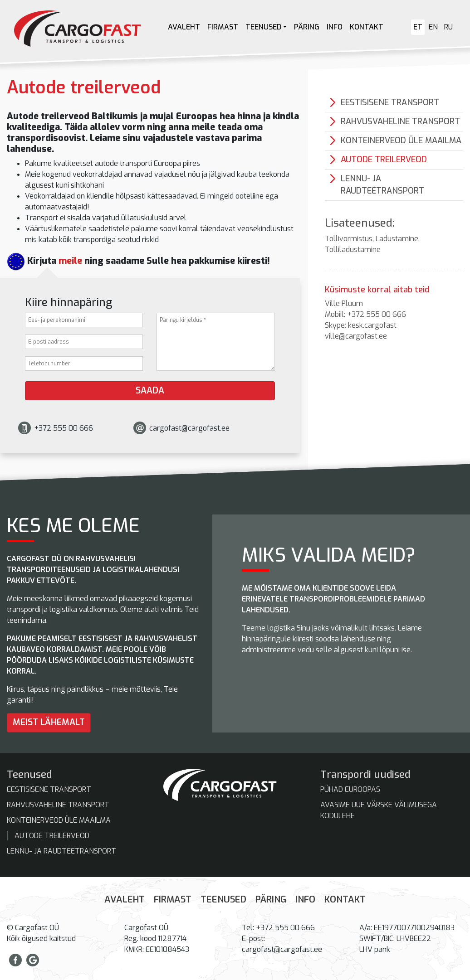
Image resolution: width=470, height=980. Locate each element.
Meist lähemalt (49, 722)
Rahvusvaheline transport (400, 121)
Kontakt (367, 27)
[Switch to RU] (448, 27)
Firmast (223, 27)
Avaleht (184, 27)
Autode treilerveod (384, 160)
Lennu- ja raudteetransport (382, 185)
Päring (307, 27)
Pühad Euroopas (350, 789)
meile (70, 261)
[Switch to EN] (433, 27)
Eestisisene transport (390, 102)
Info (335, 27)
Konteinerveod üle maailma (401, 141)
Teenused (263, 27)
